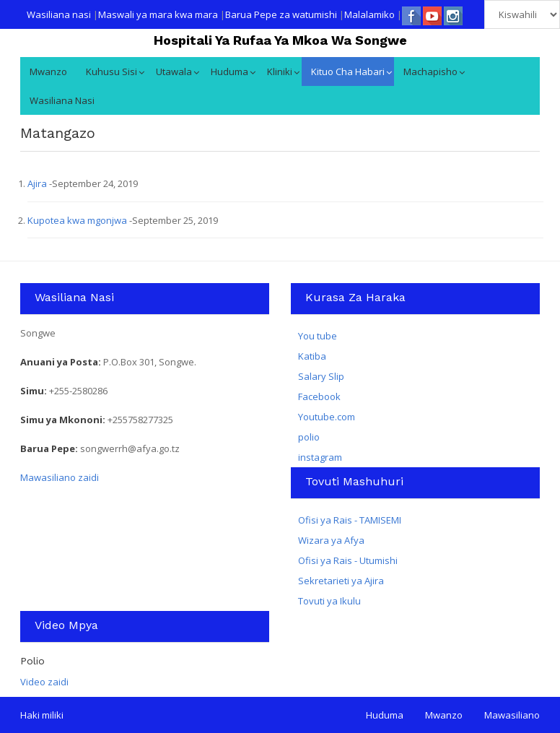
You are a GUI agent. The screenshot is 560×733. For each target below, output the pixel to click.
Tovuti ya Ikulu (329, 601)
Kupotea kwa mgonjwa (78, 220)
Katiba (312, 356)
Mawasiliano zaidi (60, 477)
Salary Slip (321, 376)
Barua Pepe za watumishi (281, 14)
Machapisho (430, 71)
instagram (320, 457)
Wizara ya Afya (331, 540)
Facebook (319, 396)
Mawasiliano (512, 715)
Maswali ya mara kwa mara (158, 14)
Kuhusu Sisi (111, 71)
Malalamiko (369, 14)
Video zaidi (44, 682)
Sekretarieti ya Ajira (341, 581)
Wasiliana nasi (59, 14)
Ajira (38, 183)
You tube (318, 336)
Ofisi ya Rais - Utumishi (348, 560)
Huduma (229, 71)
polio (309, 437)
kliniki (280, 71)
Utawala (174, 71)
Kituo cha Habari (348, 71)
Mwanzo (48, 71)
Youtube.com (327, 417)
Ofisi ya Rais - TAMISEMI (350, 520)
